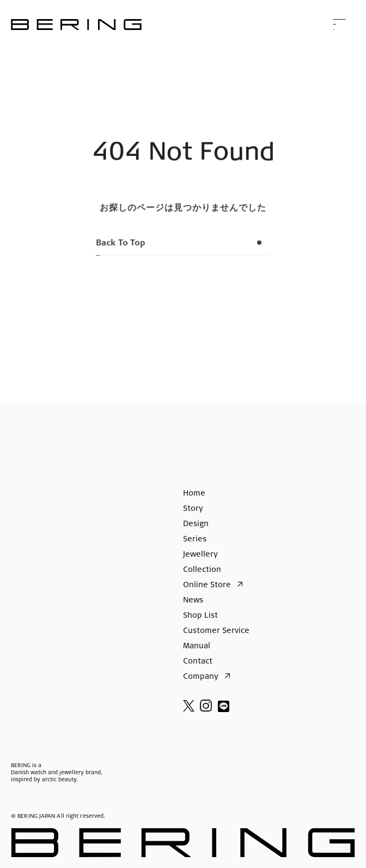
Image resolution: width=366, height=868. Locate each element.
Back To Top (183, 248)
